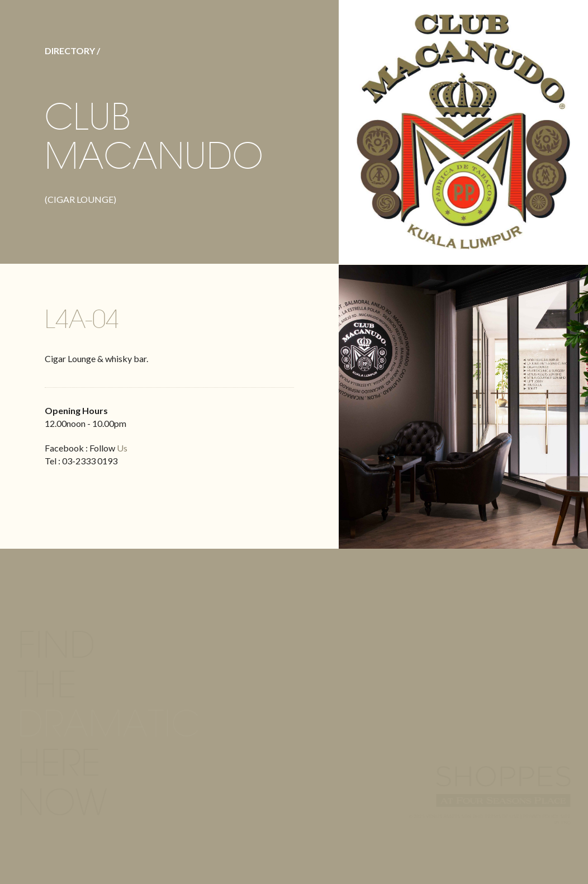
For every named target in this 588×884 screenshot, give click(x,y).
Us (122, 448)
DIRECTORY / (72, 51)
